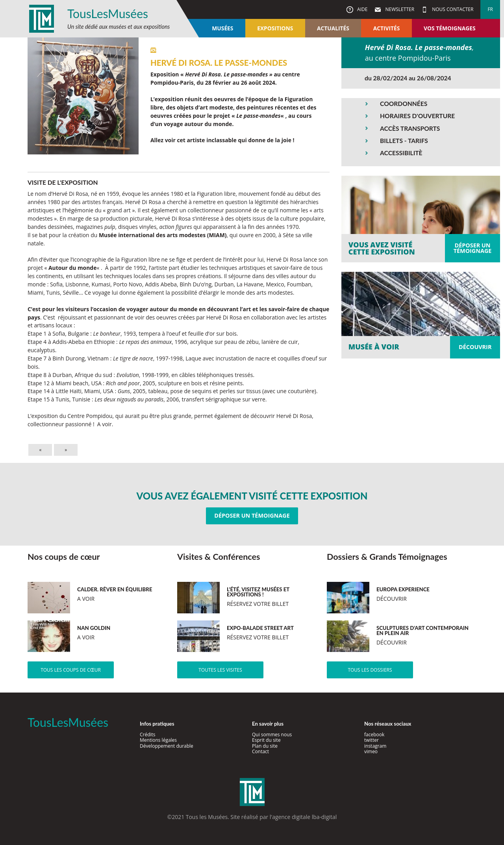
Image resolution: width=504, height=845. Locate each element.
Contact (260, 751)
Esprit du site (266, 740)
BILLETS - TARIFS (404, 141)
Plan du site (265, 746)
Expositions (275, 28)
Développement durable (167, 746)
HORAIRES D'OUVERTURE (417, 116)
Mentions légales (158, 740)
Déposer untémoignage (473, 248)
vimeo (371, 751)
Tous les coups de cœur (71, 670)
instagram (375, 746)
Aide (362, 9)
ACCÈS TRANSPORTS (410, 128)
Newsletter (399, 9)
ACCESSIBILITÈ (401, 153)
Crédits (148, 734)
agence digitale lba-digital (304, 817)
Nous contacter (452, 9)
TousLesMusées (108, 13)
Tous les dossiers (370, 670)
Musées (222, 28)
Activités (387, 28)
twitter (372, 740)
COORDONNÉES (404, 104)
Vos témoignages (449, 28)
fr (490, 9)
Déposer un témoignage (252, 515)
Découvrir (475, 347)
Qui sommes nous (272, 734)
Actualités (333, 28)
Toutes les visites (220, 670)
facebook (374, 734)
